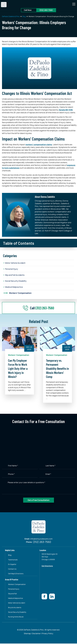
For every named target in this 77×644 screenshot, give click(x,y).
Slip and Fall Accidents (15, 275)
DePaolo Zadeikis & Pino (11, 16)
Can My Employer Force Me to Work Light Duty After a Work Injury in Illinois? (18, 369)
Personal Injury (12, 269)
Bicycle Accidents (15, 608)
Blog (24, 16)
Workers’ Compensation (21, 294)
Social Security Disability (16, 281)
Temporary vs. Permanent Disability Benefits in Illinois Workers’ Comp (57, 369)
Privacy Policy (47, 634)
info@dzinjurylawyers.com (41, 540)
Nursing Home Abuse (16, 617)
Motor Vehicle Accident (16, 263)
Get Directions (47, 567)
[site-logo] (4, 5)
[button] (74, 4)
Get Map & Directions (16, 574)
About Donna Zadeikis (45, 197)
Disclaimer (36, 634)
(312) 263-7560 (46, 10)
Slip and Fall (13, 594)
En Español (12, 565)
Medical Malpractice (14, 288)
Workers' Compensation (19, 356)
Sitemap (27, 634)
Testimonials (13, 560)
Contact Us (12, 570)
